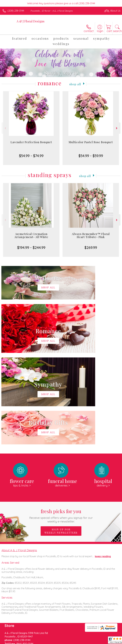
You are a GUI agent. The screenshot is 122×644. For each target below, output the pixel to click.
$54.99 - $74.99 (31, 156)
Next (117, 128)
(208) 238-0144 (16, 11)
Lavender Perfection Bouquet (31, 142)
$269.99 (91, 248)
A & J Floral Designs (30, 21)
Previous (5, 128)
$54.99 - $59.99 (91, 156)
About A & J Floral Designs (19, 459)
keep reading (103, 465)
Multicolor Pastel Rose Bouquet (91, 142)
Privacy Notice (30, 643)
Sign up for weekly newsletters (61, 439)
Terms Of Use (11, 643)
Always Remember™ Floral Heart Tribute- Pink (91, 235)
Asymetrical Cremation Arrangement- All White (31, 235)
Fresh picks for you (61, 424)
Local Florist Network (51, 643)
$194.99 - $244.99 (31, 248)
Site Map (70, 643)
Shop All (75, 84)
